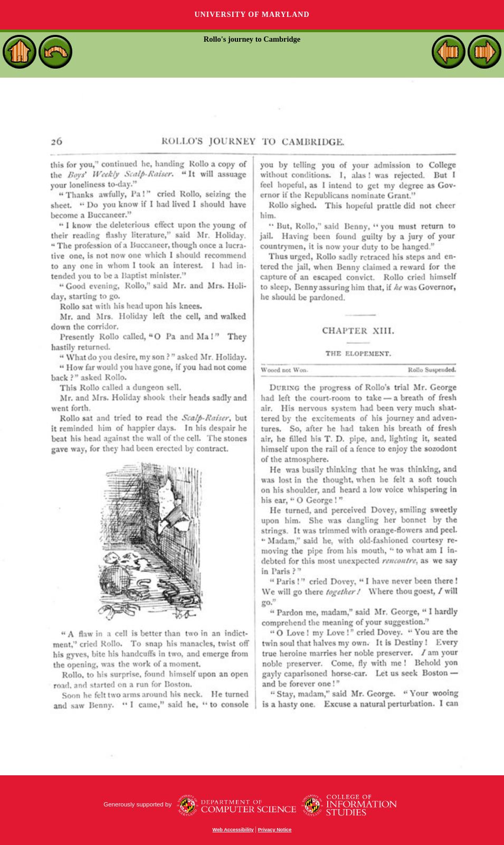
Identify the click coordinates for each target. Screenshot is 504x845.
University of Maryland (252, 15)
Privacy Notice (275, 830)
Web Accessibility (233, 830)
